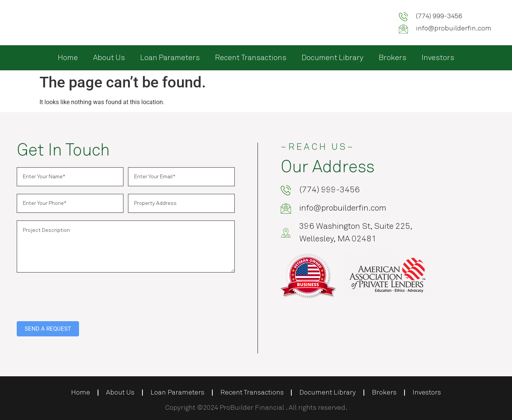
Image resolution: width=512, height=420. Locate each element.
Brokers (393, 58)
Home (68, 58)
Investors (438, 58)
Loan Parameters (170, 58)
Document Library (333, 58)
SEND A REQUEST (48, 329)
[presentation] (74, 295)
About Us (109, 58)
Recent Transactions (251, 58)
